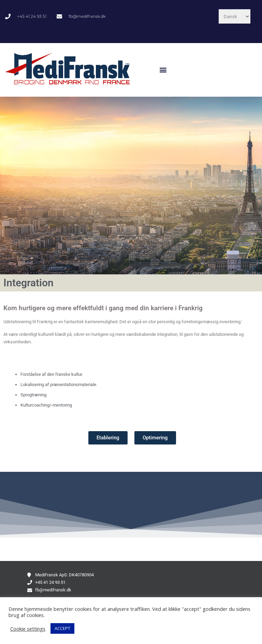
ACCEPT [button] (62, 628)
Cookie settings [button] (28, 629)
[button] (163, 70)
